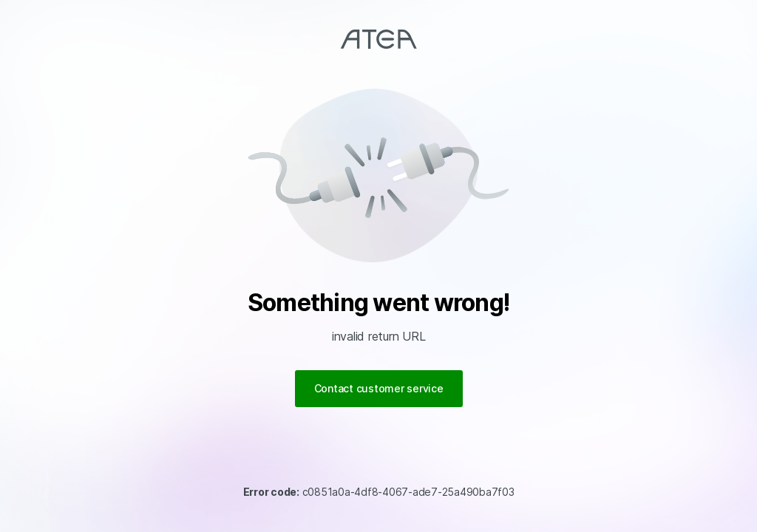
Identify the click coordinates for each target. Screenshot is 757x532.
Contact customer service (379, 388)
